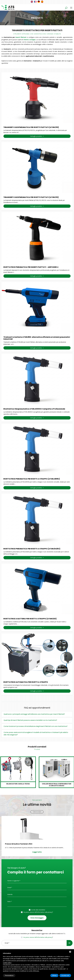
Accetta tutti (65, 975)
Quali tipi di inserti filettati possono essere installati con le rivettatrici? (30, 720)
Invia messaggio (37, 918)
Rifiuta (54, 975)
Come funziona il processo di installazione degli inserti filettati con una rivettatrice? (36, 726)
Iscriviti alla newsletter (38, 910)
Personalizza (9, 975)
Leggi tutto (37, 852)
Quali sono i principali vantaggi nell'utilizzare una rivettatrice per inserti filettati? (34, 714)
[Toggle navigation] (71, 8)
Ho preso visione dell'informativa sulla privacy (38, 912)
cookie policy (7, 963)
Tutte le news (37, 812)
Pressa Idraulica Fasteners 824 (19, 844)
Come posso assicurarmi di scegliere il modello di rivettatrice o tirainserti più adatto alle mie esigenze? (36, 734)
